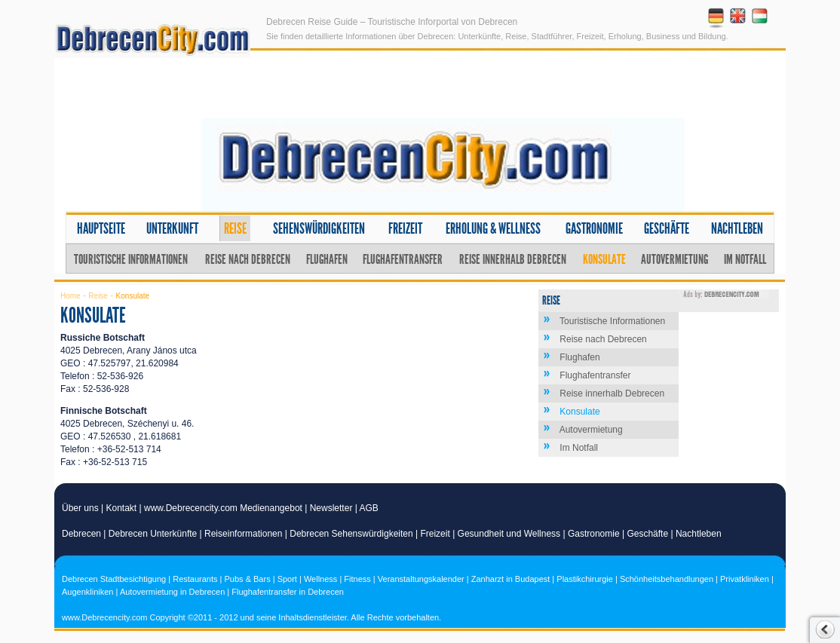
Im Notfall (745, 259)
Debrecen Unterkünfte (153, 534)
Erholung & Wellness (493, 228)
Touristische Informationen (131, 259)
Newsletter (331, 508)
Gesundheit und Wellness (509, 534)
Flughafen (327, 259)
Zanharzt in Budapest (511, 579)
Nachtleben (737, 228)
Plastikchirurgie (585, 579)
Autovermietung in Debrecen (172, 592)
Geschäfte (667, 228)
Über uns (80, 508)
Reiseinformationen (243, 534)
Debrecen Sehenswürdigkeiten (351, 534)
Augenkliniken (88, 592)
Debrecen (81, 534)
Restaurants (195, 579)
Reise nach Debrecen (248, 259)
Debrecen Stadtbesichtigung (114, 579)
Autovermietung (674, 259)
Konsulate (604, 259)
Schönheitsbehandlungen (667, 579)
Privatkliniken (745, 579)
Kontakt (122, 508)
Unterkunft (172, 228)
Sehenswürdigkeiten (319, 228)
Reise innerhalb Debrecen (513, 259)
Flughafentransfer (403, 259)
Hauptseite (101, 228)
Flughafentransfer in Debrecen (288, 592)
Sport (287, 579)
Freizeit (405, 228)
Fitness (357, 579)
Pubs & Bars (248, 579)
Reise (235, 228)
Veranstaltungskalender (421, 579)
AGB (369, 508)
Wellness (320, 579)
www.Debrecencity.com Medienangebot (223, 508)
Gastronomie (594, 228)
